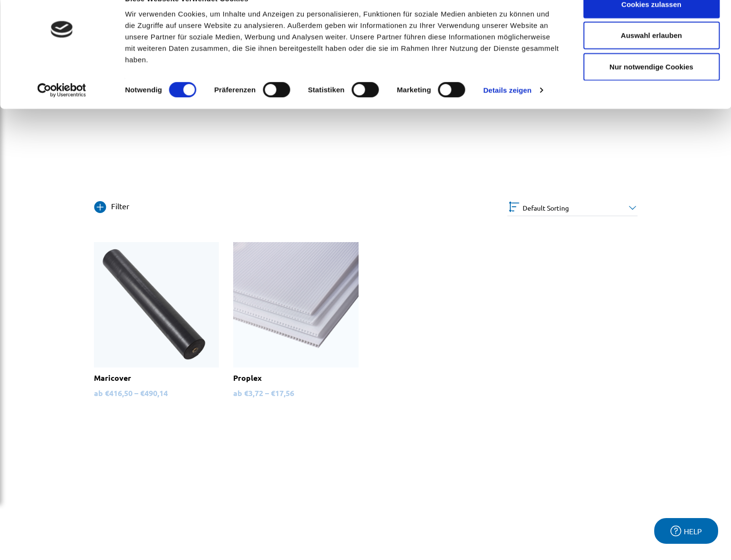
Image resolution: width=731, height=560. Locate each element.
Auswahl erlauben (651, 56)
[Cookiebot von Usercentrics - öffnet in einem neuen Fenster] (62, 112)
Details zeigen (507, 111)
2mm (50, 152)
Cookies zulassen (651, 25)
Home (25, 152)
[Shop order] (572, 208)
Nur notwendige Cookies (651, 87)
